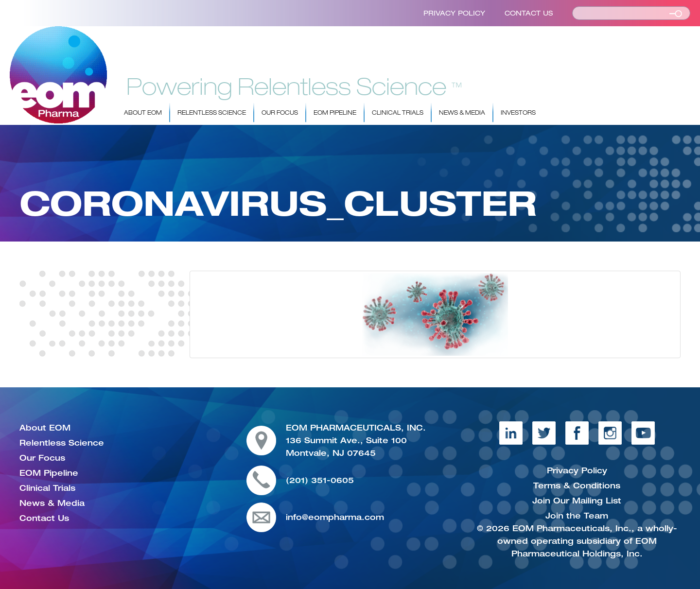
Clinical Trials (398, 113)
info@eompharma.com (335, 517)
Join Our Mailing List (577, 501)
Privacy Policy (454, 13)
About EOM (143, 113)
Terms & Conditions (577, 485)
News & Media (462, 113)
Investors (518, 113)
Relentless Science (212, 113)
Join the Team (577, 516)
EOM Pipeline (335, 113)
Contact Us (529, 13)
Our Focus (280, 113)
